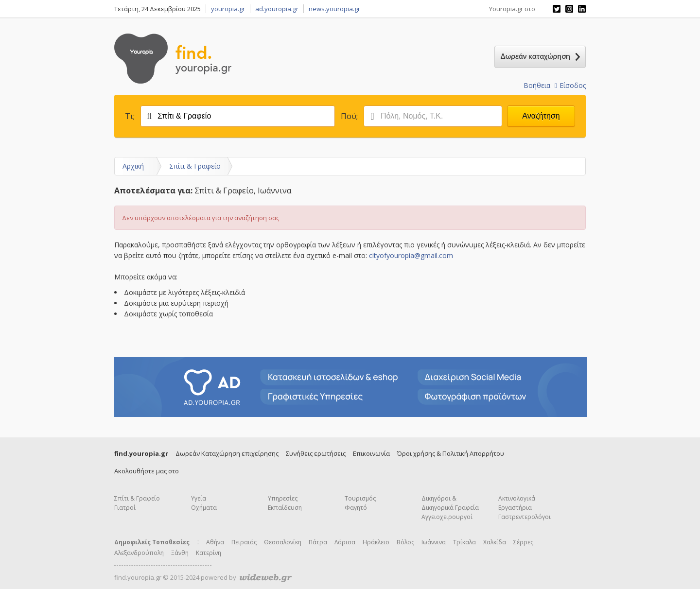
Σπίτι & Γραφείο (195, 166)
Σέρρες (523, 542)
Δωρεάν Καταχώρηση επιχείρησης (227, 453)
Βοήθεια (537, 85)
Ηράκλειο (376, 542)
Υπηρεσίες (283, 498)
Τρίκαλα (464, 542)
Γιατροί (125, 508)
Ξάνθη (180, 553)
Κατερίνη (209, 553)
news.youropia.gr (334, 9)
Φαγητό (356, 508)
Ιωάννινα (434, 542)
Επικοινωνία (371, 453)
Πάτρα (318, 542)
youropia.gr (228, 9)
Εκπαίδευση (285, 508)
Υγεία (199, 498)
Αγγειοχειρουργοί (447, 517)
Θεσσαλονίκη (283, 542)
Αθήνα (215, 542)
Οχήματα (204, 508)
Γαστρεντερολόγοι (525, 517)
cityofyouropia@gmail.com (411, 255)
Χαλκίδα (495, 542)
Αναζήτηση (541, 116)
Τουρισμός (360, 498)
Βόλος (405, 542)
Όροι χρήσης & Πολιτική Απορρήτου (451, 453)
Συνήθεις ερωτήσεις (316, 453)
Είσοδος (570, 85)
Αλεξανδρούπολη (139, 553)
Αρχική (133, 166)
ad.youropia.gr (277, 9)
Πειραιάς (244, 542)
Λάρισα (345, 542)
